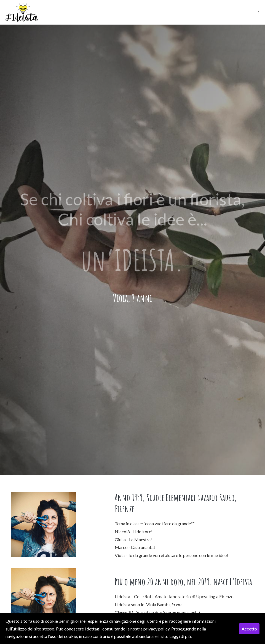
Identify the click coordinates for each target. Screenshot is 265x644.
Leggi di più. (180, 636)
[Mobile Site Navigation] (259, 13)
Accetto (249, 629)
